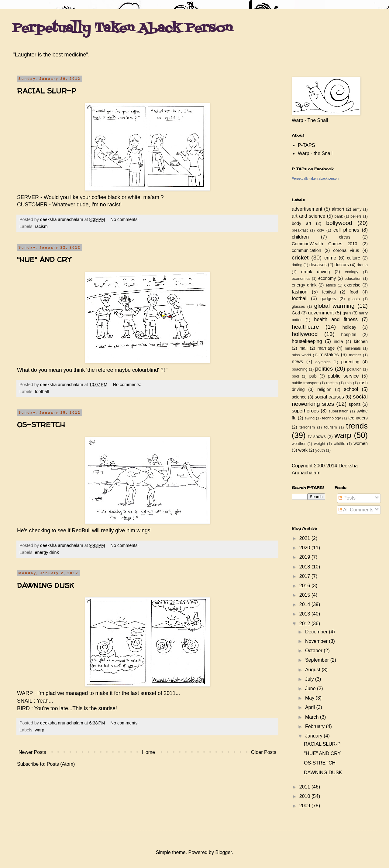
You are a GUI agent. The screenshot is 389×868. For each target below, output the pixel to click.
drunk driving (315, 272)
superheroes (305, 411)
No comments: (125, 219)
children (300, 237)
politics (324, 369)
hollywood (305, 334)
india (338, 341)
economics (301, 278)
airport (338, 209)
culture (354, 258)
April (311, 707)
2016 (305, 586)
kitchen (361, 341)
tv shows (317, 436)
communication (306, 250)
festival (329, 292)
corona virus (346, 250)
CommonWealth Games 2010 (324, 244)
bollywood (339, 223)
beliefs (356, 216)
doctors (342, 265)
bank (339, 216)
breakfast (300, 230)
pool (295, 376)
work (303, 450)
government (321, 313)
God (296, 313)
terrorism (307, 427)
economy (327, 278)
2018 (305, 567)
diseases (318, 265)
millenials (353, 348)
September (318, 660)
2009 (305, 806)
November (317, 641)
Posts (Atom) (61, 764)
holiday (349, 327)
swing (310, 418)
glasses (298, 306)
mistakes (329, 355)
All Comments (356, 510)
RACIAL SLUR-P (47, 91)
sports (355, 404)
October (314, 651)
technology (332, 418)
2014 (305, 604)
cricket (300, 258)
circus (345, 237)
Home (148, 752)
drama (362, 265)
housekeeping (307, 341)
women (361, 443)
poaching (300, 369)
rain (348, 383)
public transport (305, 383)
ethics (331, 285)
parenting (350, 362)
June (311, 688)
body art (301, 223)
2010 (305, 796)
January (314, 736)
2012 (305, 624)
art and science (308, 216)
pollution (354, 369)
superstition (338, 411)
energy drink (47, 552)
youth (320, 450)
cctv (320, 230)
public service (343, 376)
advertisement (307, 209)
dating (297, 265)
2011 (305, 787)
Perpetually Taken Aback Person (122, 29)
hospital (349, 334)
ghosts (354, 299)
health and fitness (336, 319)
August (313, 670)
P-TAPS (306, 145)
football (42, 392)
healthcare (305, 327)
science (299, 397)
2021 (305, 538)
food (354, 292)
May (310, 698)
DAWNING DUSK (46, 586)
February (315, 726)
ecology (352, 272)
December (317, 632)
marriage (326, 348)
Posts (347, 498)
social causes (329, 397)
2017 (305, 576)
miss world (301, 355)
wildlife (339, 444)
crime (330, 258)
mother (355, 355)
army (357, 209)
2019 (305, 557)
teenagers (358, 418)
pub (313, 376)
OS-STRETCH (41, 425)
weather (299, 444)
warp (39, 730)
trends (357, 426)
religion (324, 389)
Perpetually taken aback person (315, 178)
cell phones (346, 230)
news (297, 362)
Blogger (223, 852)
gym (347, 313)
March (313, 717)
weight (320, 444)
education (353, 278)
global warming (334, 306)
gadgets (328, 299)
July (310, 679)
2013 (305, 614)
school (351, 389)
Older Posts (263, 752)
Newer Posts (32, 752)
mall (303, 348)
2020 (305, 548)
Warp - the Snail (315, 153)
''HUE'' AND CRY (44, 260)
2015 (305, 595)
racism (41, 226)
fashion (300, 292)
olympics (323, 362)
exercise (353, 285)
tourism (330, 427)
